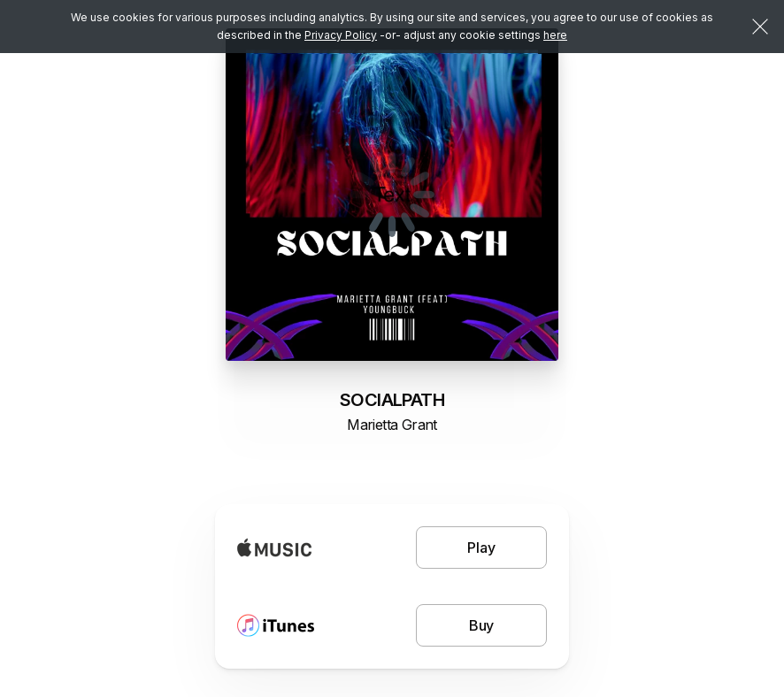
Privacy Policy (341, 35)
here (555, 35)
